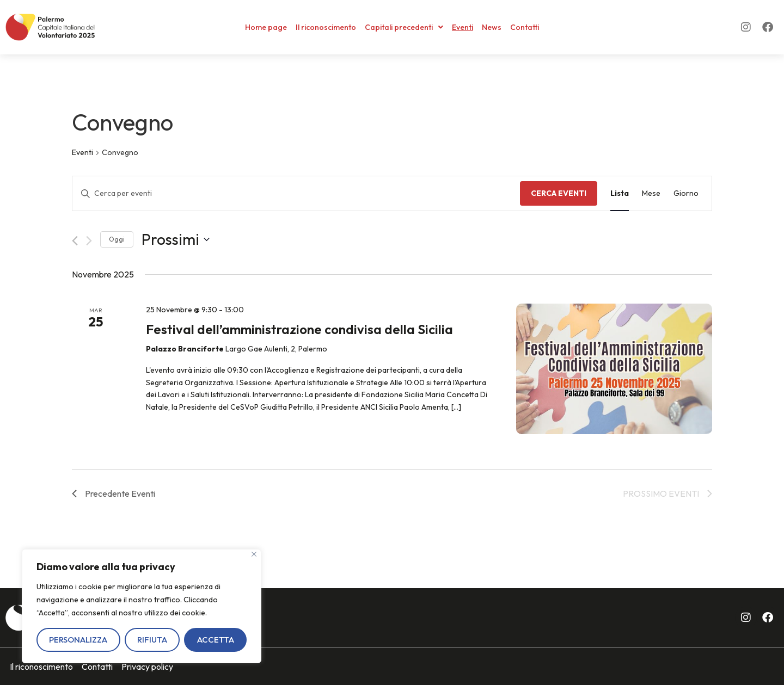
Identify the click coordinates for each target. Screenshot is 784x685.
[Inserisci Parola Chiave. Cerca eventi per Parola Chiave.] (296, 193)
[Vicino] (254, 554)
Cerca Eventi (559, 193)
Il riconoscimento (326, 27)
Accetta (216, 640)
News (492, 27)
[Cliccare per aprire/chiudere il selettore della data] (176, 239)
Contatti (525, 27)
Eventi (463, 27)
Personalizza (78, 640)
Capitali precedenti (404, 27)
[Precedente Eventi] (75, 241)
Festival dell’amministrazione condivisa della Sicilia (299, 329)
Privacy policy (147, 667)
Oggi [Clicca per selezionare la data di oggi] (117, 239)
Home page (266, 27)
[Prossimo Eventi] (89, 241)
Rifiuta (152, 640)
